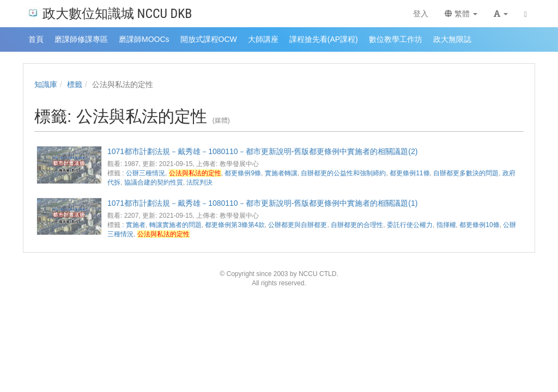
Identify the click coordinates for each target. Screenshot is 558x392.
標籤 (75, 84)
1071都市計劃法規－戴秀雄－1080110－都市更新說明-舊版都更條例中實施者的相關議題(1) (262, 203)
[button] (501, 14)
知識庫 (46, 84)
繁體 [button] (461, 14)
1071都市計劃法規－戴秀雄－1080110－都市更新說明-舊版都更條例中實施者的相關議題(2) (262, 151)
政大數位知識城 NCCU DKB (109, 13)
